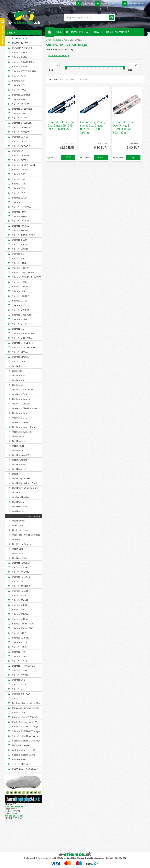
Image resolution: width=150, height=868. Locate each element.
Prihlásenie (88, 4)
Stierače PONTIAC (21, 572)
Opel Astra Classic (21, 404)
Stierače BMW (19, 90)
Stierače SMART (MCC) (23, 624)
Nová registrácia (109, 4)
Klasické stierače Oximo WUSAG (24, 755)
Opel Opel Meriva (21, 497)
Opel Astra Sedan (21, 422)
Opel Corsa (17, 450)
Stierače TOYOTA (20, 675)
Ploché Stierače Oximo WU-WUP (26, 722)
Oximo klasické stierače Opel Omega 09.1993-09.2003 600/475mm (61, 126)
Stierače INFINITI (20, 230)
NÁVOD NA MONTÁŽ (118, 32)
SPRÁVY (54, 39)
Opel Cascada (19, 441)
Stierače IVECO (19, 244)
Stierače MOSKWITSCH (23, 347)
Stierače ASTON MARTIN (24, 71)
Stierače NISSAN (20, 352)
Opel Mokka (18, 502)
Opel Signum (18, 521)
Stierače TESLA (20, 661)
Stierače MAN (19, 305)
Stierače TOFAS (20, 670)
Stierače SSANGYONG (23, 628)
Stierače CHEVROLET (22, 123)
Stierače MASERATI (22, 310)
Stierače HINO (19, 212)
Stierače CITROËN (21, 132)
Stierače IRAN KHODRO (24, 235)
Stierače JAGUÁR (20, 249)
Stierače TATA (19, 652)
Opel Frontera (19, 469)
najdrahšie (83, 79)
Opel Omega (34, 516)
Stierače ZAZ (18, 698)
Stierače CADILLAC (21, 113)
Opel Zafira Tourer (21, 558)
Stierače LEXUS (20, 282)
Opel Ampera (19, 375)
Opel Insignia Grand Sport (25, 483)
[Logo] (25, 17)
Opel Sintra (18, 525)
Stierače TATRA (20, 656)
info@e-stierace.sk (14, 816)
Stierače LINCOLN (21, 296)
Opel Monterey (19, 507)
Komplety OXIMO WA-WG (25, 717)
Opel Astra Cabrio (21, 394)
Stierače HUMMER (21, 226)
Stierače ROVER (20, 591)
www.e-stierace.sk (14, 806)
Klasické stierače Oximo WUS (26, 741)
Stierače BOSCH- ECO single (26, 731)
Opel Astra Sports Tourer (24, 427)
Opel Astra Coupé (21, 413)
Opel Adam (18, 366)
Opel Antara (18, 380)
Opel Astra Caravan (22, 399)
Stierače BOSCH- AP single (25, 727)
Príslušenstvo (19, 759)
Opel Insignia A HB (21, 478)
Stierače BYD (18, 99)
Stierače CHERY (20, 118)
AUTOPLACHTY (20, 38)
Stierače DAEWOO (21, 146)
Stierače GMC (19, 202)
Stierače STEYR (20, 633)
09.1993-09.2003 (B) (59, 55)
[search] (112, 18)
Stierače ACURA (20, 53)
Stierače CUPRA (20, 137)
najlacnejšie (70, 79)
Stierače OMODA (20, 357)
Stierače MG (18, 329)
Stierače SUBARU (21, 638)
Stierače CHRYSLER (22, 127)
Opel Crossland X (20, 455)
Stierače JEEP (19, 254)
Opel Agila (17, 371)
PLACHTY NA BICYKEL (23, 48)
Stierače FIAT (19, 179)
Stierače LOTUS (20, 301)
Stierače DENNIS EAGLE (24, 165)
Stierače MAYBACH (21, 315)
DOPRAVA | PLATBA (77, 32)
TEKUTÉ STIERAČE (21, 764)
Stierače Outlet (19, 713)
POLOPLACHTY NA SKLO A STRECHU (25, 769)
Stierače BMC (19, 85)
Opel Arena (18, 385)
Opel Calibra (18, 436)
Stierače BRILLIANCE (22, 109)
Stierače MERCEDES (22, 324)
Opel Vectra (18, 539)
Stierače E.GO (19, 174)
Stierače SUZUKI (20, 642)
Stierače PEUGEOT (21, 563)
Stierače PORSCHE (21, 577)
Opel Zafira (18, 553)
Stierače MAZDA (20, 319)
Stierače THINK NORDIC (24, 666)
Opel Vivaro (18, 549)
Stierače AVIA (19, 81)
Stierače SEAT (19, 610)
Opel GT (16, 474)
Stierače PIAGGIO (21, 567)
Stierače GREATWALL (23, 207)
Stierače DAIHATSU (22, 155)
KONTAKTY (97, 32)
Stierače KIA (18, 258)
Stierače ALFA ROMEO (23, 62)
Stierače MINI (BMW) (22, 338)
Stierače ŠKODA (20, 619)
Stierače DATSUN (21, 160)
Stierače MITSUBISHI (22, 343)
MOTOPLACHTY (20, 43)
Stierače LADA (19, 263)
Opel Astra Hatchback (23, 390)
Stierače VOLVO (20, 684)
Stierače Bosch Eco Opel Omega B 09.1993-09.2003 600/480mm (124, 127)
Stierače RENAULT (21, 586)
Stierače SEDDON (21, 614)
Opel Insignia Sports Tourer (25, 488)
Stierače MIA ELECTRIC (23, 333)
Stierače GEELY (19, 198)
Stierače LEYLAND (21, 287)
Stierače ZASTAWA (21, 694)
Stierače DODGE (20, 170)
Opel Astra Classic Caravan (25, 408)
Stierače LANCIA (20, 268)
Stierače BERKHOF (21, 95)
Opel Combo (18, 446)
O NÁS (59, 32)
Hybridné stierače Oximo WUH (24, 746)
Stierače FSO (18, 188)
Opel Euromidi (19, 464)
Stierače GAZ (18, 193)
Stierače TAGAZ (20, 647)
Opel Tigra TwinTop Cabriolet (26, 535)
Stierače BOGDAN (21, 104)
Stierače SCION (19, 605)
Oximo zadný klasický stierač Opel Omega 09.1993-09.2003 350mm (93, 127)
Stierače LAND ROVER (23, 273)
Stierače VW (18, 689)
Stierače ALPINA (20, 67)
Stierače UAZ (18, 680)
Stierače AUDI (19, 76)
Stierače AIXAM (20, 57)
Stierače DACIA (19, 141)
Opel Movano (19, 511)
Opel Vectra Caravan (22, 544)
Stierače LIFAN (19, 291)
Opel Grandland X (21, 460)
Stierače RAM (19, 581)
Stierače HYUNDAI (21, 221)
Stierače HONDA (20, 216)
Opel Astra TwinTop (22, 432)
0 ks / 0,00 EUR (136, 4)
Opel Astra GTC (20, 418)
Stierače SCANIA (20, 600)
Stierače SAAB (19, 595)
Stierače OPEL (19, 361)
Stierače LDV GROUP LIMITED (27, 277)
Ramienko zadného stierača (26, 708)
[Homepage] (51, 32)
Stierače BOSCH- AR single (25, 736)
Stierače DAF (18, 151)
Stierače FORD (19, 184)
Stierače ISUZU (19, 240)
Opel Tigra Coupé (21, 530)
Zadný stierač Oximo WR (24, 750)
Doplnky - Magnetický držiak (26, 703)
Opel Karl (17, 493)
